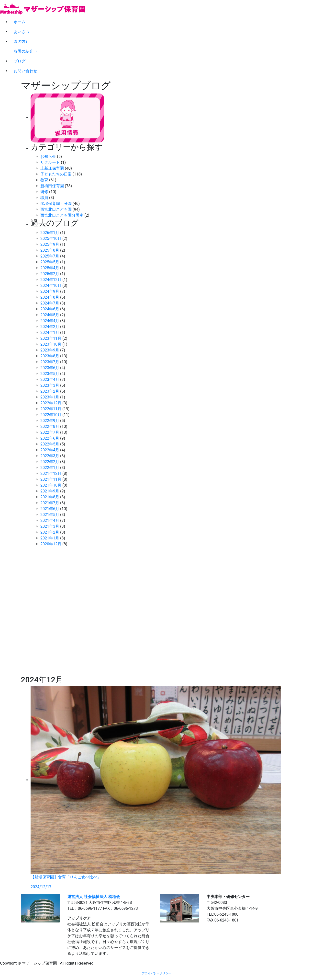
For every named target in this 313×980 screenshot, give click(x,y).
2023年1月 (50, 397)
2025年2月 (50, 274)
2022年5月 (50, 444)
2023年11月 (51, 338)
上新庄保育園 (52, 168)
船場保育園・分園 (56, 204)
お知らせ (48, 157)
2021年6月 (50, 509)
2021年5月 (50, 515)
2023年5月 (50, 374)
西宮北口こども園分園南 (62, 215)
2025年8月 (50, 250)
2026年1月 (50, 233)
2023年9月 (50, 350)
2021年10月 (51, 485)
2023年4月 (50, 379)
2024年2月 (50, 327)
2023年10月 (51, 344)
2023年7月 (50, 362)
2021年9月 (50, 491)
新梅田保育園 (52, 186)
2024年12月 (51, 280)
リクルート (50, 162)
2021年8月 (50, 497)
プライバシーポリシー (156, 973)
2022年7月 (50, 432)
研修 (44, 192)
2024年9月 (50, 291)
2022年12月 (51, 403)
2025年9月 (50, 244)
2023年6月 (50, 368)
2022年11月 (51, 409)
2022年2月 (50, 462)
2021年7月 (50, 503)
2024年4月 (50, 321)
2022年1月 (50, 468)
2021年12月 (51, 473)
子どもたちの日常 (56, 174)
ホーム (20, 22)
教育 (44, 180)
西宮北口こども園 (56, 209)
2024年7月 (50, 303)
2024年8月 (50, 297)
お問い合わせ (25, 71)
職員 (44, 198)
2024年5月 (50, 315)
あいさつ (22, 32)
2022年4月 (50, 450)
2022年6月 (50, 438)
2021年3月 (50, 526)
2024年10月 (51, 286)
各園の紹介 (24, 51)
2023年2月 (50, 391)
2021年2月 (50, 532)
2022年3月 (50, 456)
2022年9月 (50, 421)
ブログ (20, 61)
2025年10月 (51, 239)
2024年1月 (50, 332)
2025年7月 (50, 256)
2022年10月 (51, 415)
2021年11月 (51, 479)
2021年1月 (50, 538)
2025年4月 (50, 268)
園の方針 (22, 41)
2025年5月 (50, 262)
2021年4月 (50, 520)
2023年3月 (50, 385)
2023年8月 (50, 356)
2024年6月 (50, 309)
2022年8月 (50, 426)
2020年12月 (51, 544)
